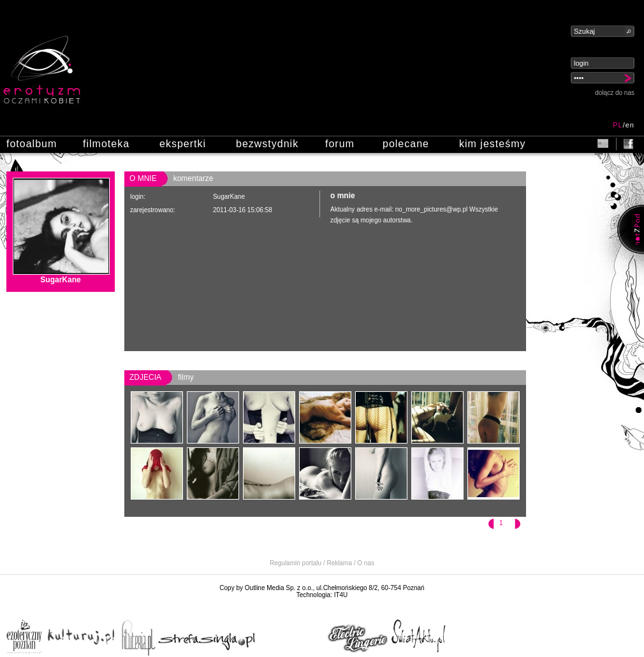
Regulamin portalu (296, 563)
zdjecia (145, 377)
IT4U (341, 595)
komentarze (194, 178)
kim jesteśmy (492, 144)
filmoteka (106, 144)
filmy (186, 377)
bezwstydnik (267, 144)
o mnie (143, 178)
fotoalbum (32, 144)
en (630, 125)
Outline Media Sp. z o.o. (279, 588)
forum (340, 144)
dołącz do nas (615, 93)
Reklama (340, 563)
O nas (366, 563)
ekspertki (183, 144)
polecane (406, 144)
